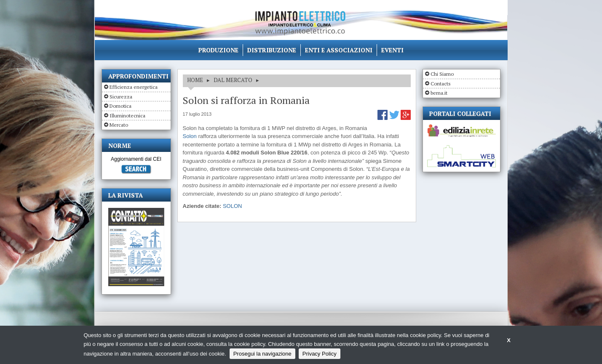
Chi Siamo (442, 74)
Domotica (120, 106)
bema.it (439, 93)
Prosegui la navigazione (262, 354)
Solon (190, 136)
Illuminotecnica (127, 116)
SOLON (233, 206)
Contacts (441, 84)
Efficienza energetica (134, 87)
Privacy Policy (320, 354)
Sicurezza (121, 97)
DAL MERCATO (233, 80)
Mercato (119, 125)
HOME (195, 80)
